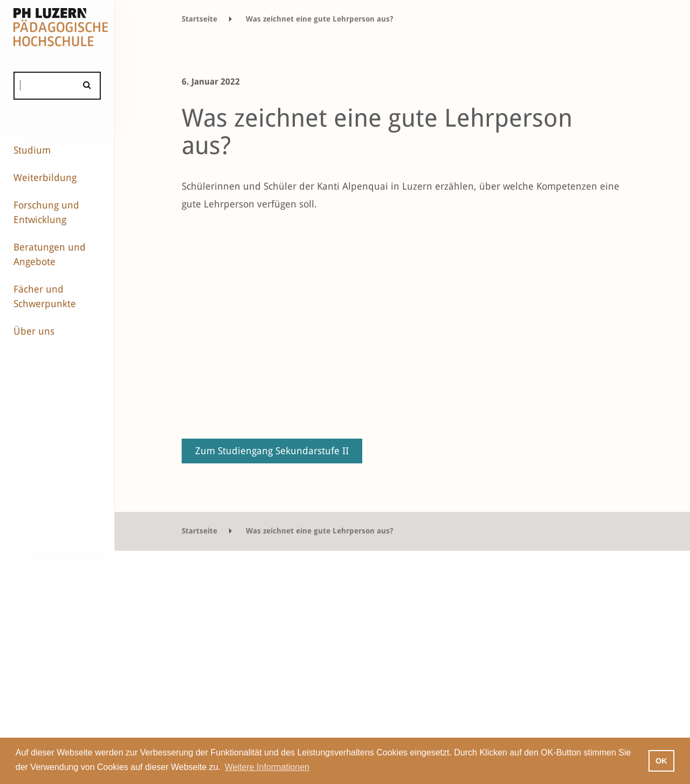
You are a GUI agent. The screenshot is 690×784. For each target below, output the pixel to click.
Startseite (199, 19)
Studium (32, 150)
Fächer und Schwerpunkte (45, 296)
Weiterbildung (45, 178)
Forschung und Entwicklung (46, 212)
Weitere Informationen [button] (267, 767)
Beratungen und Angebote (50, 254)
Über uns (34, 331)
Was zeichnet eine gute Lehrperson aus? (319, 19)
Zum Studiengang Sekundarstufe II (272, 451)
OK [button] (661, 761)
